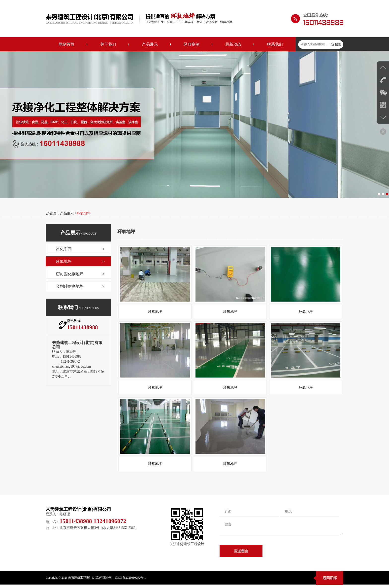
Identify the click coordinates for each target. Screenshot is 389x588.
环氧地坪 (84, 213)
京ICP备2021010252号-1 (130, 581)
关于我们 (108, 44)
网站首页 (66, 44)
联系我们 (275, 44)
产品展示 (150, 44)
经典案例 (192, 44)
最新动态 (233, 44)
